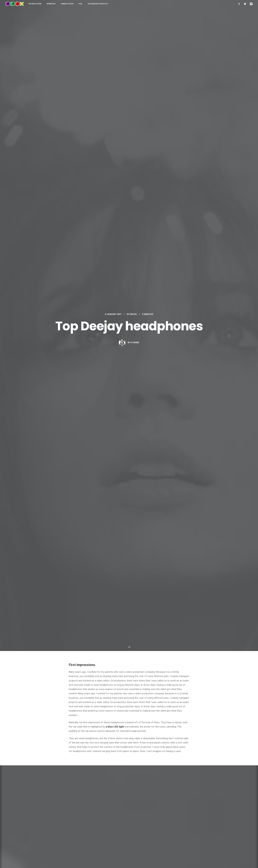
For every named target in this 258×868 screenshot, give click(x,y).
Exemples (51, 4)
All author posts (109, 574)
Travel (133, 33)
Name (73, 761)
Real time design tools (124, 655)
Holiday (74, 540)
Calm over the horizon (60, 655)
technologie (35, 4)
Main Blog (129, 812)
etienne (135, 61)
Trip (95, 540)
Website (157, 761)
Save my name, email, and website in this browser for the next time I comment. (111, 778)
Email (114, 761)
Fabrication (67, 4)
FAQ (81, 4)
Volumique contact (98, 4)
